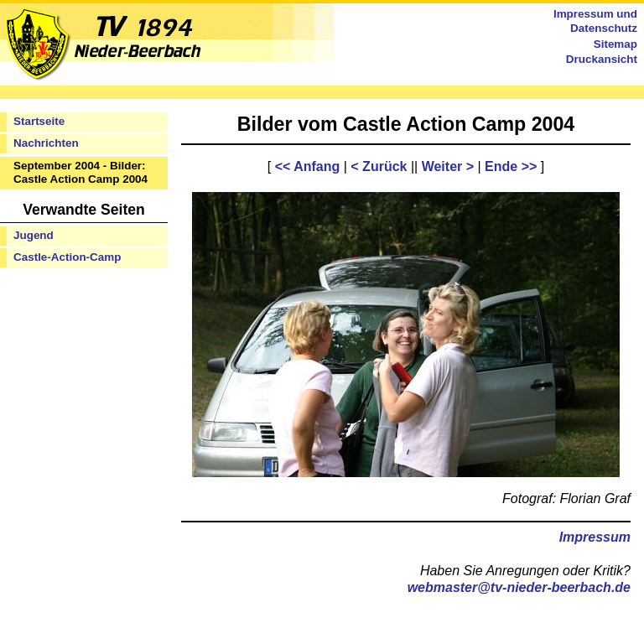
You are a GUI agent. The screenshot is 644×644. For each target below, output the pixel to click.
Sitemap (615, 44)
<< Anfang (308, 166)
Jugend (34, 235)
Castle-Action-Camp (67, 257)
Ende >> (511, 166)
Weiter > (448, 166)
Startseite (39, 121)
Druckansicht (602, 59)
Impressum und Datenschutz (595, 21)
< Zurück (379, 166)
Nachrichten (46, 143)
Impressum (595, 537)
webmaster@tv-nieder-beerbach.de (519, 587)
